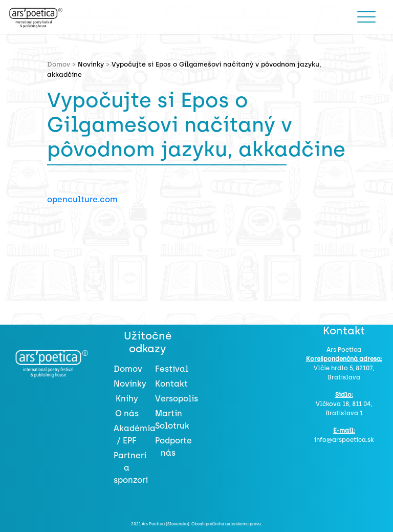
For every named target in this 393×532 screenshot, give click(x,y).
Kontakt (171, 384)
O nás (127, 413)
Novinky (91, 64)
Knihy (127, 399)
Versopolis (177, 399)
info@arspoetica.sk (344, 440)
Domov (128, 369)
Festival (172, 369)
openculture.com (82, 199)
